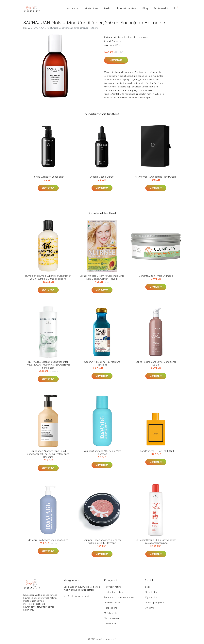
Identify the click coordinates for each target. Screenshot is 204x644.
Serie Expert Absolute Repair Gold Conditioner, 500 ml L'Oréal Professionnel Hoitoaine (48, 454)
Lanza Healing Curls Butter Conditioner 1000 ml (156, 363)
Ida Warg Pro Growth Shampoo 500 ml (48, 540)
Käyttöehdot (151, 597)
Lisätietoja (116, 60)
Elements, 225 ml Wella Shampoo (156, 276)
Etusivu (27, 28)
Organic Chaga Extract (102, 177)
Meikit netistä (111, 613)
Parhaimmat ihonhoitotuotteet (119, 597)
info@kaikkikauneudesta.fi (77, 596)
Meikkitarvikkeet (112, 618)
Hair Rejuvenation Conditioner (48, 177)
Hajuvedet (73, 8)
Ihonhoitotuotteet (127, 8)
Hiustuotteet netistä (127, 37)
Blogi (145, 8)
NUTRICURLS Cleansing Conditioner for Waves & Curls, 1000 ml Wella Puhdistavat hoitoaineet (48, 365)
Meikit (107, 8)
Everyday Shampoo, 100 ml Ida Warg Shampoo (102, 452)
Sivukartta (149, 608)
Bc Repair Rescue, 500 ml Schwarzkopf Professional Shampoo (156, 541)
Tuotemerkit (161, 8)
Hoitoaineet (143, 37)
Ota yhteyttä (151, 592)
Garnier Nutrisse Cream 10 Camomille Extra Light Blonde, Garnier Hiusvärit (102, 277)
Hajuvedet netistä (113, 587)
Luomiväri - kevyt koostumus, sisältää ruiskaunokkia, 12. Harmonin (102, 541)
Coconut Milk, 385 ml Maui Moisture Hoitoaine (102, 363)
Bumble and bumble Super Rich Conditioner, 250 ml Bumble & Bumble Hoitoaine (48, 277)
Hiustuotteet (91, 8)
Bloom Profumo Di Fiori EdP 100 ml (156, 451)
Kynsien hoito (111, 608)
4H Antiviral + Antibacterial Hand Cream (156, 177)
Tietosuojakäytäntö (154, 603)
